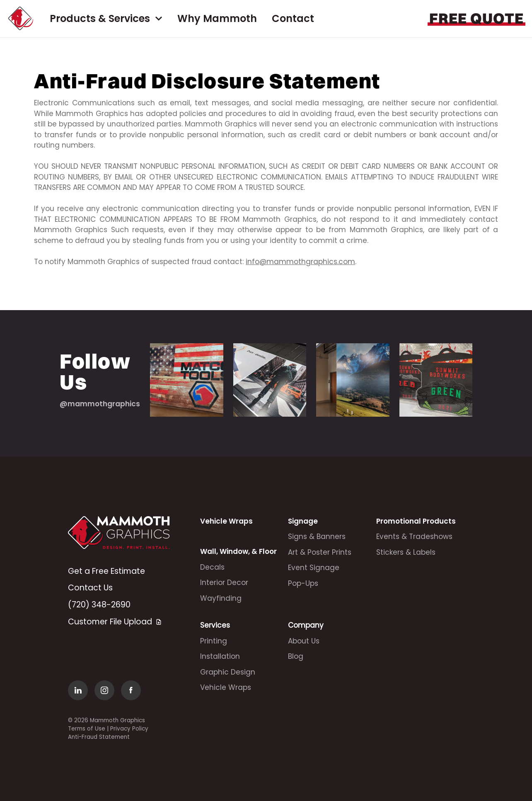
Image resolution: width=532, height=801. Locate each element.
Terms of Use (87, 729)
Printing (214, 641)
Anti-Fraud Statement (99, 737)
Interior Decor (224, 583)
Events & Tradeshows (414, 536)
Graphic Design (228, 672)
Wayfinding (221, 598)
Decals (212, 567)
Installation (220, 656)
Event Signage (314, 568)
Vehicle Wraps (226, 521)
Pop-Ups (303, 583)
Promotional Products (416, 521)
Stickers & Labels (406, 552)
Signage (303, 521)
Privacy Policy (129, 729)
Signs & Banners (317, 536)
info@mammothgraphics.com (300, 262)
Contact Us (90, 588)
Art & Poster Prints (320, 552)
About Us (304, 641)
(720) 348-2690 (99, 605)
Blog (296, 656)
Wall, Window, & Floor (238, 551)
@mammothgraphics (100, 404)
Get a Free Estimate (106, 571)
